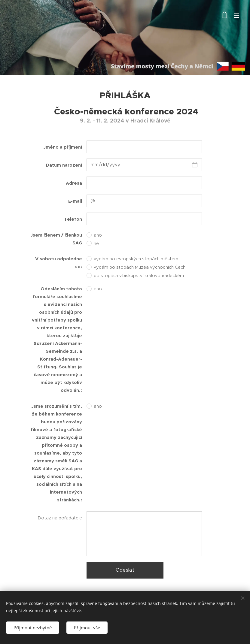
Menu (236, 15)
